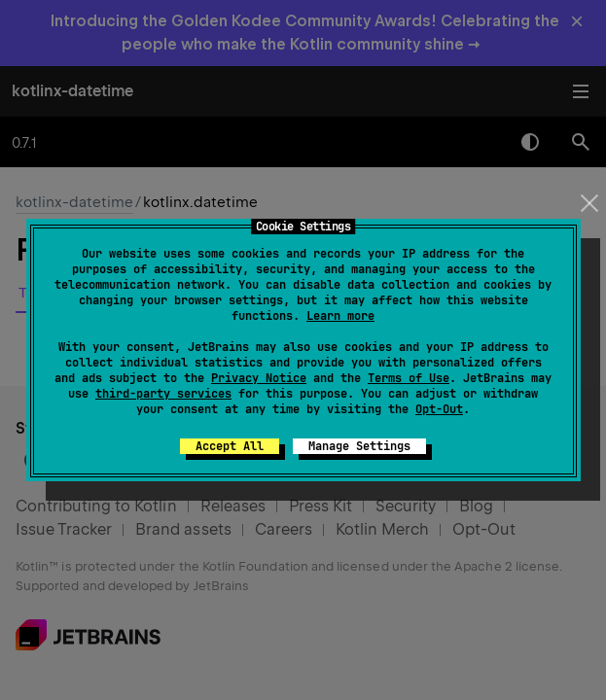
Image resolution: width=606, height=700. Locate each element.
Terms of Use (409, 378)
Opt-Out (439, 409)
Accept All (230, 446)
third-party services (163, 394)
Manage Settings (359, 446)
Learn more (340, 316)
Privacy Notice (259, 378)
